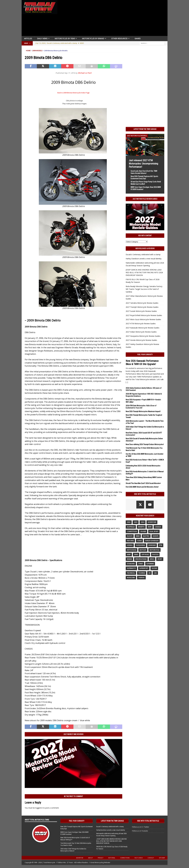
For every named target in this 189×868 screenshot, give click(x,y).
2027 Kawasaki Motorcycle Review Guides (143, 328)
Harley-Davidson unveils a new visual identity (144, 259)
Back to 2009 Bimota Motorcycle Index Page (73, 93)
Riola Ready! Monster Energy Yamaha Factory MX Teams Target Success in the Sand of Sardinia (144, 289)
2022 (129, 522)
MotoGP (143, 550)
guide (139, 541)
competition (132, 531)
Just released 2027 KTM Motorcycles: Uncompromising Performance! (143, 164)
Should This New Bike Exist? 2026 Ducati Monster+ (143, 483)
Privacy (101, 858)
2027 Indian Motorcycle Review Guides (141, 332)
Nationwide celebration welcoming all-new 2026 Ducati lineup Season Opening (111, 835)
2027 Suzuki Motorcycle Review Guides (141, 311)
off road (145, 555)
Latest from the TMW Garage (145, 129)
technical (131, 573)
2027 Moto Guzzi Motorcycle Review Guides (143, 319)
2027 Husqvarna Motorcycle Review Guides (143, 336)
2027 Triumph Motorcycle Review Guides (142, 307)
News (136, 555)
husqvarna (140, 545)
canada (158, 527)
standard (131, 564)
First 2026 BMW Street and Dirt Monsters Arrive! (142, 487)
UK (149, 573)
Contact (151, 858)
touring (142, 573)
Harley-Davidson (152, 541)
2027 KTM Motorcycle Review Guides (141, 324)
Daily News (42, 38)
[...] (127, 382)
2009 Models (37, 51)
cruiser (143, 531)
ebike (138, 536)
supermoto (131, 568)
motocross (132, 550)
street (141, 564)
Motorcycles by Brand (93, 38)
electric (146, 536)
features (130, 541)
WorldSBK (131, 578)
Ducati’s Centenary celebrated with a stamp (143, 254)
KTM (161, 545)
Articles (28, 38)
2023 (136, 522)
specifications (141, 559)
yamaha (141, 578)
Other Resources (119, 38)
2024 (143, 522)
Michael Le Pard (85, 73)
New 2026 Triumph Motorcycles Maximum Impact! (143, 411)
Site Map (162, 858)
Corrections (125, 858)
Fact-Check (139, 858)
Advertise (80, 858)
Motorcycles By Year (65, 38)
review (129, 559)
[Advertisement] (113, 19)
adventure (152, 522)
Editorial (112, 858)
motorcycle (154, 550)
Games (138, 38)
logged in (39, 808)
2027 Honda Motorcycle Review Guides (141, 340)
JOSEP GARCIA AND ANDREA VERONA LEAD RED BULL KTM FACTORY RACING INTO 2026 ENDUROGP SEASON (144, 273)
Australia (131, 527)
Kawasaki (152, 545)
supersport (144, 568)
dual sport (154, 531)
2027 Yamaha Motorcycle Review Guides (142, 303)
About (90, 858)
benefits (141, 527)
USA (155, 573)
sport (160, 559)
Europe (156, 536)
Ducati (130, 536)
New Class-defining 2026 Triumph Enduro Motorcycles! (145, 444)
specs (152, 559)
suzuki (154, 568)
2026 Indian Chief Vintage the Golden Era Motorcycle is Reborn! (73, 850)
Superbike (150, 564)
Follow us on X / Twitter (141, 827)
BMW (150, 527)
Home (28, 51)
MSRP (129, 555)
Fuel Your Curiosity (145, 355)
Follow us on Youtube (140, 831)
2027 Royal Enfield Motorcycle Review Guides (144, 315)
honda (130, 545)
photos (155, 555)
